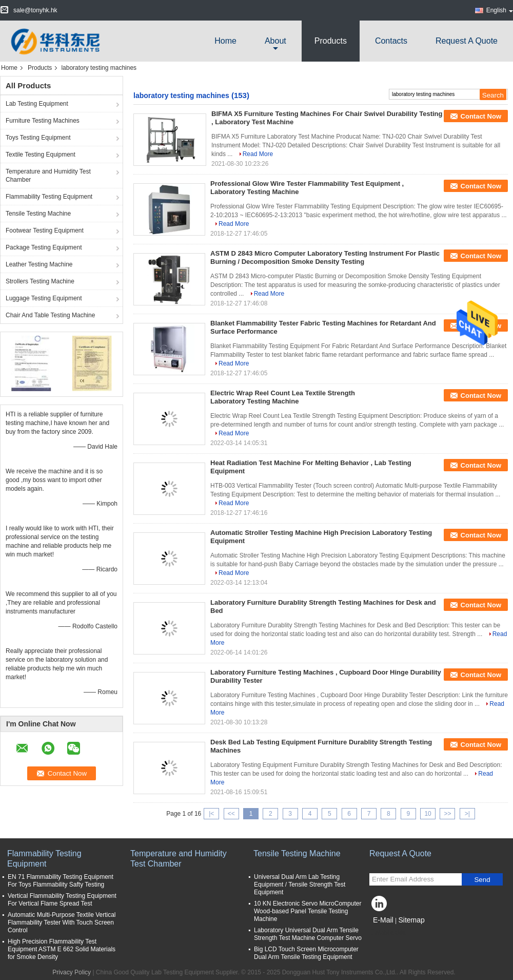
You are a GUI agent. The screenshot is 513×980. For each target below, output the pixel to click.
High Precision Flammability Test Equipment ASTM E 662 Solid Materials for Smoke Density (62, 949)
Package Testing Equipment (44, 247)
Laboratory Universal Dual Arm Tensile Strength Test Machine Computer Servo (308, 934)
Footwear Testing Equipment (45, 230)
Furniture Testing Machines (43, 121)
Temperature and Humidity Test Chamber (48, 176)
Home (225, 41)
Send (482, 880)
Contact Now (481, 116)
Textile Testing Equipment (41, 155)
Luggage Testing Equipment (44, 298)
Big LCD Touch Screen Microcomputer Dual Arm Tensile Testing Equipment (306, 953)
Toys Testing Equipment (38, 138)
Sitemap (411, 920)
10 (428, 814)
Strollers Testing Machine (40, 281)
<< (231, 814)
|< (211, 814)
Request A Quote (467, 41)
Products (331, 41)
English (500, 10)
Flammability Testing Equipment (49, 197)
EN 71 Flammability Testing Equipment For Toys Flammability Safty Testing (61, 881)
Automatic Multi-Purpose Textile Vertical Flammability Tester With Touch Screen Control (62, 923)
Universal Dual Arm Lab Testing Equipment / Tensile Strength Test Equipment (300, 885)
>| (467, 814)
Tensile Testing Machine (38, 214)
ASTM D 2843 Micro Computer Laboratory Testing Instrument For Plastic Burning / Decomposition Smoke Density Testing (325, 257)
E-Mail (383, 920)
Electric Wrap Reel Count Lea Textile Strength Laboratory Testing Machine (283, 397)
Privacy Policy (72, 972)
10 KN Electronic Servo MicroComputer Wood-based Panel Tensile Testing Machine (308, 911)
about (275, 41)
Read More (258, 154)
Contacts (391, 41)
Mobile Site (388, 933)
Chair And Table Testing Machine (50, 315)
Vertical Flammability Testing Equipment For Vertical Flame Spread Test (62, 900)
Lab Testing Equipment (37, 104)
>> (447, 814)
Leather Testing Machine (39, 264)
